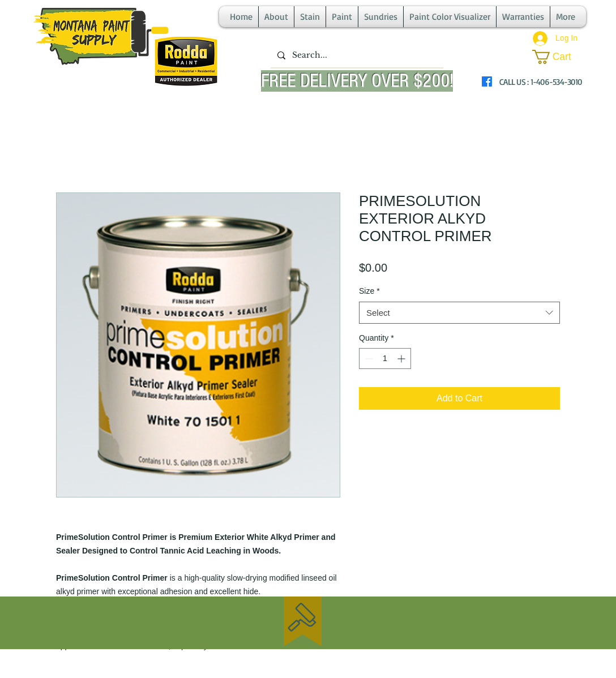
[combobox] (459, 313)
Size (369, 291)
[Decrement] (368, 359)
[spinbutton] (385, 359)
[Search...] (356, 55)
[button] (559, 57)
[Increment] (402, 359)
